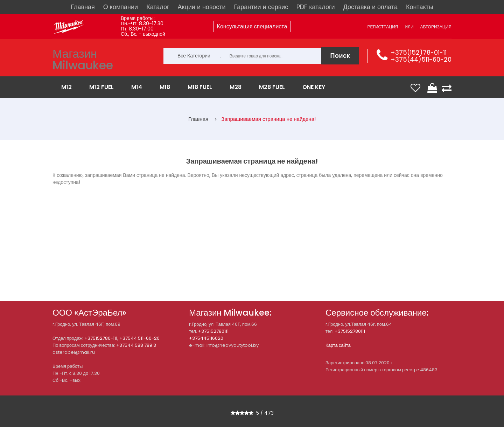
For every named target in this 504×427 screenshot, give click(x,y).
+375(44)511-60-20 (421, 59)
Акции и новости (202, 7)
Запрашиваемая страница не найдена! (268, 119)
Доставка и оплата (370, 7)
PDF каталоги (316, 7)
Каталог (158, 7)
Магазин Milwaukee (83, 60)
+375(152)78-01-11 (419, 52)
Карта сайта (338, 345)
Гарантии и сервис (261, 7)
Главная (83, 7)
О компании (121, 7)
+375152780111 (213, 331)
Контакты (420, 7)
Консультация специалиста (252, 26)
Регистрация (383, 27)
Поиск (340, 56)
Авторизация (436, 27)
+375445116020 (206, 338)
